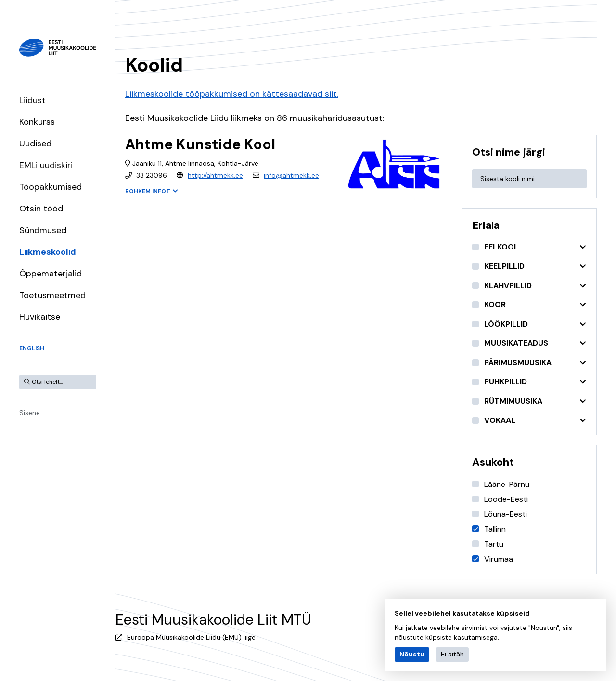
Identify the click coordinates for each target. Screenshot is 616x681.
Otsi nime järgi (509, 152)
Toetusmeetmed (52, 295)
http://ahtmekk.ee (215, 175)
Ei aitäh (452, 654)
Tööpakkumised (51, 187)
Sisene (30, 413)
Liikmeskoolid (48, 252)
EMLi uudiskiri (46, 165)
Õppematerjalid (51, 274)
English (32, 348)
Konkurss (37, 122)
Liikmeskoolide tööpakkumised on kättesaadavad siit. (232, 94)
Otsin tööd (41, 209)
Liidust (32, 100)
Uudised (35, 144)
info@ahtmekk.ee (291, 175)
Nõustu (412, 654)
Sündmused (43, 230)
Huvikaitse (40, 317)
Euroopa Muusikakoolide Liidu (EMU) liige (191, 637)
